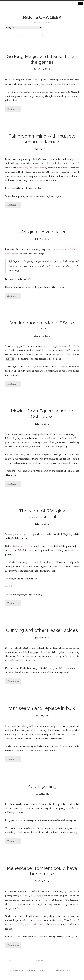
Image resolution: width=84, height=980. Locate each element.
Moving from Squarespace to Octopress (43, 414)
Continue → (13, 109)
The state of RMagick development (43, 514)
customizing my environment (31, 168)
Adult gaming (42, 786)
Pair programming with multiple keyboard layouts (43, 139)
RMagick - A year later (42, 232)
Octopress (51, 970)
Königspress (71, 970)
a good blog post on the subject (29, 924)
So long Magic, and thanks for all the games (43, 59)
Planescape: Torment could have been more (43, 871)
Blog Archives (42, 960)
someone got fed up (25, 534)
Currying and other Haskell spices (42, 630)
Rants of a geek (42, 17)
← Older (9, 960)
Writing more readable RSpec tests (43, 326)
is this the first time (23, 546)
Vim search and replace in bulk (42, 708)
